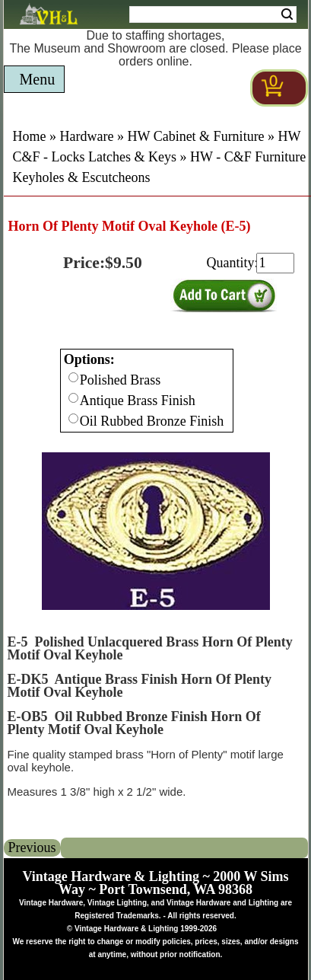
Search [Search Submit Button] (287, 14)
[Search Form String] (213, 14)
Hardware (87, 136)
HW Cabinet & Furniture (195, 136)
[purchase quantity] (275, 263)
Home (30, 136)
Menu (38, 79)
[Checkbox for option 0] (73, 377)
